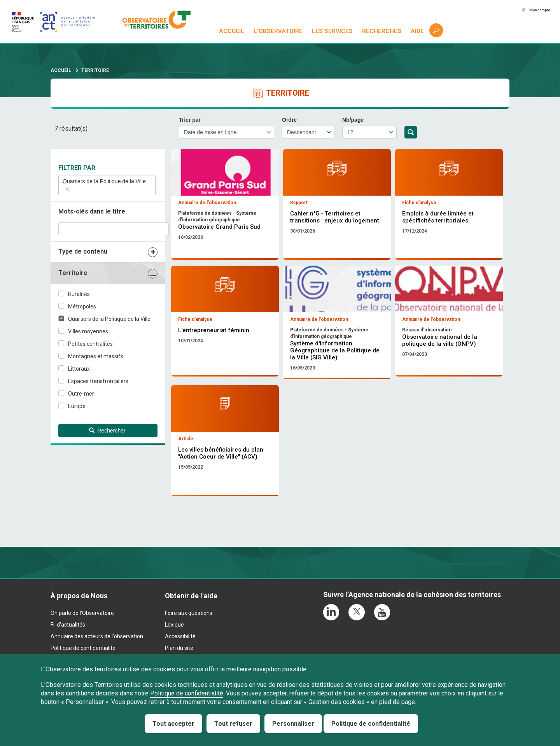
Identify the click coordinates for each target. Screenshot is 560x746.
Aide (418, 31)
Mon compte (532, 11)
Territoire (73, 273)
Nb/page (353, 120)
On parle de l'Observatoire (82, 645)
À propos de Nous (79, 628)
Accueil (232, 31)
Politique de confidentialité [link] (371, 724)
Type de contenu (83, 251)
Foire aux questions (189, 645)
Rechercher (411, 133)
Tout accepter (173, 724)
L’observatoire (279, 31)
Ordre (289, 120)
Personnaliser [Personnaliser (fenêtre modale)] (293, 724)
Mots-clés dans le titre (92, 211)
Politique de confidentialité (187, 693)
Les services (333, 31)
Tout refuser (233, 724)
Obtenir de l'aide (191, 628)
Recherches (382, 31)
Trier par (190, 120)
